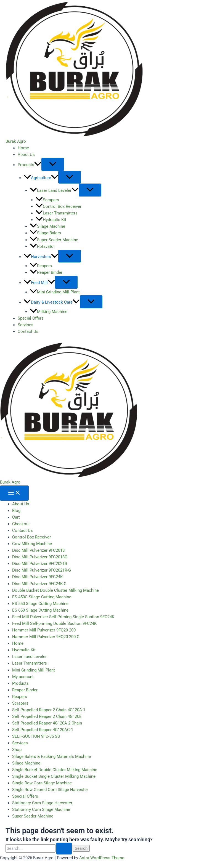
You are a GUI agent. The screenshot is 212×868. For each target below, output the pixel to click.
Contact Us (28, 331)
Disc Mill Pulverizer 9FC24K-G (39, 584)
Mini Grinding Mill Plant (55, 292)
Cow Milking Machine (32, 544)
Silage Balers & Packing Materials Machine (51, 756)
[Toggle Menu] (53, 164)
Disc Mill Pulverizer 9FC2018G (40, 557)
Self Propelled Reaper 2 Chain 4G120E (47, 716)
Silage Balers (45, 233)
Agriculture (41, 178)
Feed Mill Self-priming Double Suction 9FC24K (54, 623)
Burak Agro (16, 141)
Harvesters (41, 257)
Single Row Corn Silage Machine (42, 783)
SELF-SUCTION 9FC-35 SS (36, 736)
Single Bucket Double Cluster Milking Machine (55, 770)
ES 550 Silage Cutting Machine (40, 604)
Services (26, 325)
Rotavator (42, 246)
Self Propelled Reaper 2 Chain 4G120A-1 (49, 710)
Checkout (21, 524)
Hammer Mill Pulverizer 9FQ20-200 (44, 630)
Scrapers (47, 200)
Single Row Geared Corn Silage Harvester (50, 790)
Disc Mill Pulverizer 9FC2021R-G (42, 570)
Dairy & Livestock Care (52, 302)
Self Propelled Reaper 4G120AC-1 (43, 730)
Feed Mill (39, 283)
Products (30, 165)
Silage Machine (47, 226)
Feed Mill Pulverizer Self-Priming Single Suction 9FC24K (63, 617)
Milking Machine (49, 312)
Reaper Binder (46, 272)
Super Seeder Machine (54, 240)
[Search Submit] (64, 849)
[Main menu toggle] (14, 493)
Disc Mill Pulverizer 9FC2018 (38, 550)
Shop (17, 750)
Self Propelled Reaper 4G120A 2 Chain (47, 723)
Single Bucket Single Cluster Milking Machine (54, 776)
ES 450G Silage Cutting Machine (42, 597)
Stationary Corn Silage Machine (41, 809)
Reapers (41, 266)
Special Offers (31, 318)
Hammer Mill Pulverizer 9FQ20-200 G (46, 637)
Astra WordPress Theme (102, 858)
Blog (16, 511)
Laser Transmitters (57, 213)
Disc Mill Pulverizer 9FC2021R (40, 564)
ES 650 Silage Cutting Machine (40, 610)
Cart (16, 517)
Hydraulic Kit (51, 220)
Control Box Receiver (59, 206)
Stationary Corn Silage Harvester (42, 803)
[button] (38, 165)
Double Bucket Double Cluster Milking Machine (55, 590)
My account (23, 677)
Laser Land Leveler (54, 190)
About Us (26, 155)
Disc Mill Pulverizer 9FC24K (37, 577)
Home (23, 148)
